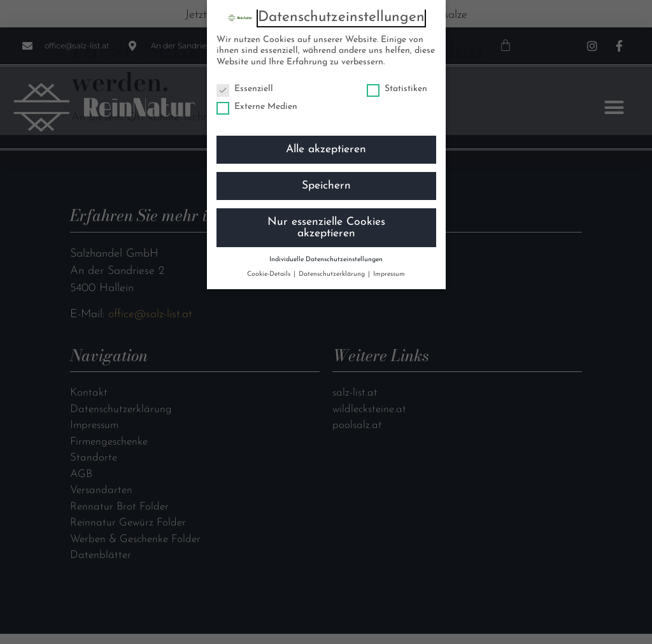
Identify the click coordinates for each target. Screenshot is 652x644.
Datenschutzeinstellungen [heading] (341, 18)
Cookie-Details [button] (270, 274)
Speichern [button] (326, 186)
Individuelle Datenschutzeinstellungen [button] (326, 260)
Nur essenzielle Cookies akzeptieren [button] (326, 228)
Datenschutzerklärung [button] (333, 274)
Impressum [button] (389, 274)
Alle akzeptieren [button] (326, 149)
